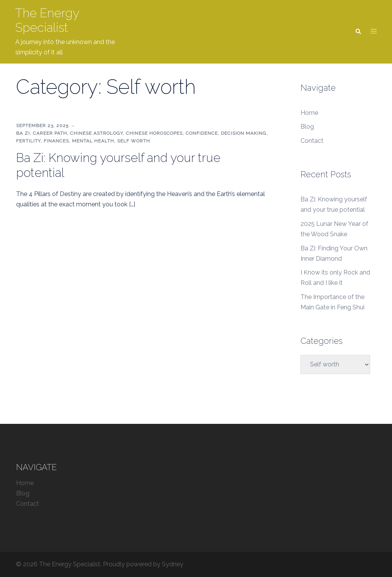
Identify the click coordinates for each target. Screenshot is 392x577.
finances (56, 141)
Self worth (134, 141)
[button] (358, 32)
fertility (28, 141)
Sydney (173, 564)
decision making (244, 133)
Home (309, 113)
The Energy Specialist (47, 20)
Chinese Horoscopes (154, 133)
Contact (312, 141)
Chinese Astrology (96, 133)
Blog (307, 127)
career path (50, 133)
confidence (202, 133)
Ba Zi (23, 133)
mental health (93, 141)
